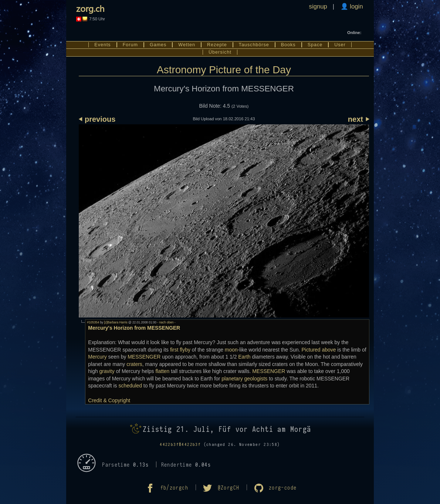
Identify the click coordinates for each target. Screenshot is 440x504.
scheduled (130, 386)
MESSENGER (144, 357)
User (340, 45)
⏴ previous (97, 119)
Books (288, 45)
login (356, 6)
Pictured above (319, 350)
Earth (244, 357)
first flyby (180, 350)
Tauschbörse (254, 45)
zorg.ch (90, 8)
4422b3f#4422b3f (180, 445)
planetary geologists (244, 379)
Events (102, 45)
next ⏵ (358, 119)
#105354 (93, 322)
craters (134, 364)
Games (158, 45)
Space (315, 45)
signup (318, 6)
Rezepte (217, 45)
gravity (107, 371)
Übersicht (220, 52)
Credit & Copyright (109, 400)
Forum (130, 45)
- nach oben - (166, 322)
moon (231, 350)
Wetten (187, 45)
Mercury (97, 357)
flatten (162, 371)
